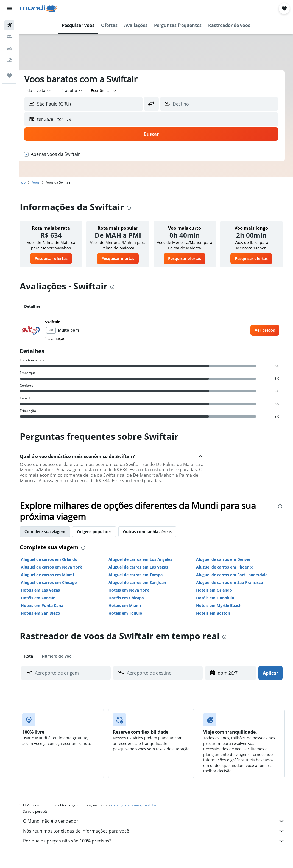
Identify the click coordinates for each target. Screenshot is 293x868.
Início (31, 182)
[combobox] (113, 91)
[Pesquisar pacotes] (9, 60)
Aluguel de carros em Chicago (58, 588)
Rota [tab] (38, 662)
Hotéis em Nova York (135, 596)
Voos (45, 182)
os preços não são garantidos (143, 810)
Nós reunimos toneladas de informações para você (159, 836)
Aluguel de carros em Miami (57, 580)
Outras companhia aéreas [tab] (157, 537)
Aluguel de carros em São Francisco (233, 588)
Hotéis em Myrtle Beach (222, 611)
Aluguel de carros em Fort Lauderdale (235, 580)
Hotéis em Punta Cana (52, 611)
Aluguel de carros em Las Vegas (145, 572)
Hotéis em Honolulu (218, 603)
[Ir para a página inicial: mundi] (39, 9)
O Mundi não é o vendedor (159, 827)
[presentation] (138, 208)
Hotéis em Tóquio (132, 619)
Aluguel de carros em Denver (227, 565)
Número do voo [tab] (66, 662)
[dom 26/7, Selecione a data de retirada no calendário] (231, 678)
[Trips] (9, 76)
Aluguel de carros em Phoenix (228, 572)
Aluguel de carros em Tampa (142, 580)
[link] (59, 259)
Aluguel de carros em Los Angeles (147, 565)
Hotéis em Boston (216, 619)
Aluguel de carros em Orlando (59, 565)
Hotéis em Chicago (132, 603)
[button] (9, 9)
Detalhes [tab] (42, 306)
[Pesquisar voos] (9, 25)
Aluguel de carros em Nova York (61, 572)
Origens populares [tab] (104, 537)
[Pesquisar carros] (9, 48)
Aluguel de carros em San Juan (144, 588)
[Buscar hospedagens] (9, 37)
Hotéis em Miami (131, 611)
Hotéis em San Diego (50, 619)
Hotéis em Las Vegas (50, 596)
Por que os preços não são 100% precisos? (159, 846)
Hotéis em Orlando (217, 596)
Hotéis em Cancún (48, 603)
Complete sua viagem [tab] (55, 537)
